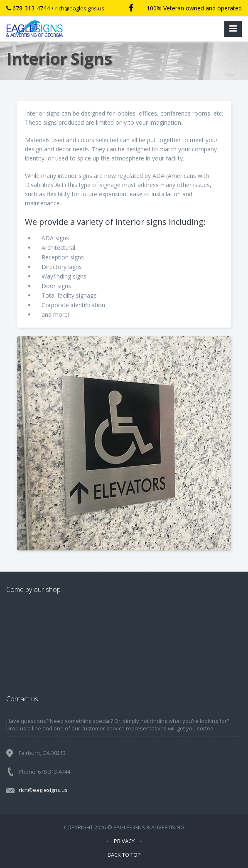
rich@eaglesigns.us (80, 8)
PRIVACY (124, 841)
